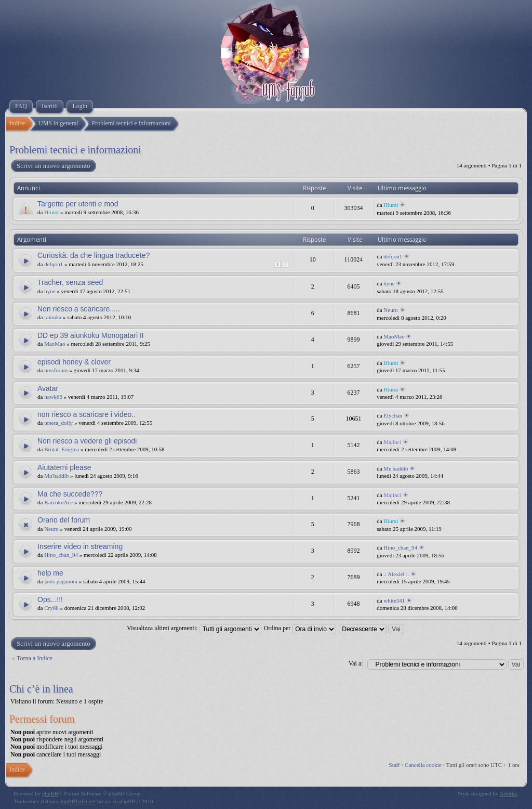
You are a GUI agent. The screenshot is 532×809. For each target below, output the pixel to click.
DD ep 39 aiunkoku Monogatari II (91, 335)
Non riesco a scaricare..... (79, 309)
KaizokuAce (58, 502)
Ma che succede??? (70, 494)
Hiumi (51, 212)
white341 (394, 601)
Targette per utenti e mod (78, 204)
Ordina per (300, 628)
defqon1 (54, 264)
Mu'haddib (56, 476)
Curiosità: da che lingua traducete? (94, 255)
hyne (50, 291)
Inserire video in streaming (80, 546)
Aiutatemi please (64, 467)
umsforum (56, 370)
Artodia (509, 793)
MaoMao (55, 344)
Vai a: (356, 663)
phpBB (50, 793)
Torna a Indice (35, 658)
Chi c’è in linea (41, 689)
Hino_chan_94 (61, 555)
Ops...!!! (50, 599)
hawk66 (53, 397)
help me (50, 573)
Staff (395, 765)
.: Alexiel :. (396, 574)
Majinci (392, 442)
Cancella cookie (423, 765)
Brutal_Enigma (62, 449)
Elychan (393, 415)
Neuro (391, 310)
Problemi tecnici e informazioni (75, 150)
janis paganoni (61, 581)
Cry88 (51, 608)
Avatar (48, 388)
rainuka (53, 317)
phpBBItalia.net (77, 801)
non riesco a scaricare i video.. (87, 414)
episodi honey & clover (74, 362)
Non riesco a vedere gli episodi (87, 441)
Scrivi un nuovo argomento (53, 166)
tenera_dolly (58, 423)
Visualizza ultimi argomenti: (194, 628)
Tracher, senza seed (70, 282)
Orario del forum (64, 520)
